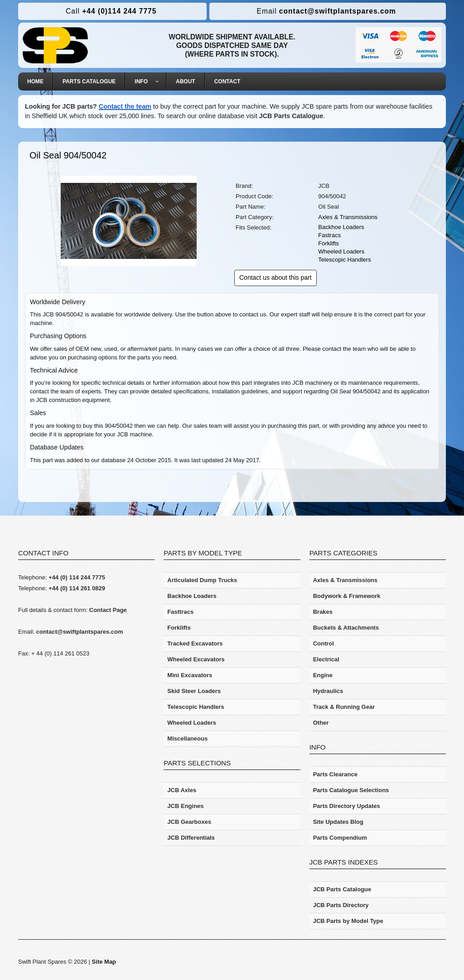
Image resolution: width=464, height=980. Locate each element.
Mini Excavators (190, 675)
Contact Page (108, 610)
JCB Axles (182, 790)
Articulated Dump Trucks (202, 580)
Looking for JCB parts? (61, 106)
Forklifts (329, 243)
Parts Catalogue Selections (351, 790)
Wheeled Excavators (196, 659)
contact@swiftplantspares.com (326, 11)
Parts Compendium (340, 838)
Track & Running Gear (344, 707)
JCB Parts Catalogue (291, 116)
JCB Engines (185, 806)
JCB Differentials (191, 838)
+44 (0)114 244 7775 (111, 11)
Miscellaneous (187, 739)
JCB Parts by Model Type (348, 921)
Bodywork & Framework (347, 596)
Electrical (326, 659)
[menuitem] (36, 81)
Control (324, 643)
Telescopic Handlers (344, 260)
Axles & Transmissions (348, 217)
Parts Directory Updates (347, 806)
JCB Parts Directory (341, 905)
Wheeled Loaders (341, 251)
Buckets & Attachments (346, 628)
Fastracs (329, 235)
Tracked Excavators (195, 643)
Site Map (104, 962)
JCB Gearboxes (189, 822)
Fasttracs (180, 612)
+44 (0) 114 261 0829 (77, 588)
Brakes (323, 612)
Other (321, 723)
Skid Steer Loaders (194, 691)
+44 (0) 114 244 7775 (77, 577)
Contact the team (125, 106)
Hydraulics (328, 691)
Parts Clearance (335, 774)
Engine (323, 675)
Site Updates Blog (338, 822)
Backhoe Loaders (341, 227)
